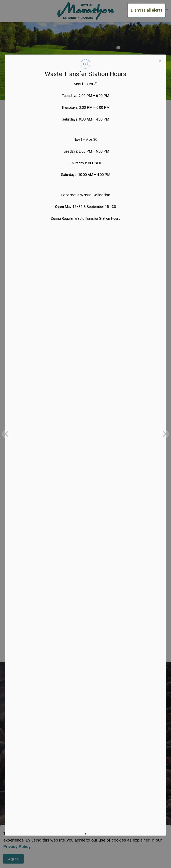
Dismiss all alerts (147, 10)
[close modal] (160, 60)
